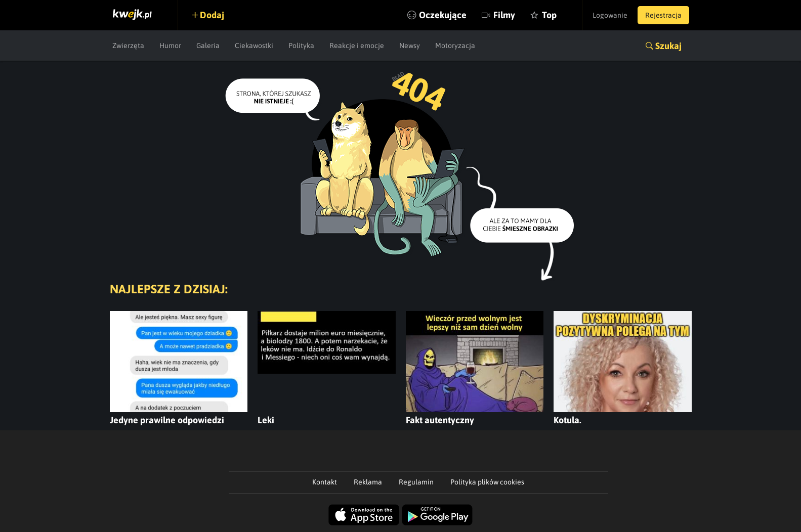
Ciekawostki (254, 46)
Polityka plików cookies (487, 482)
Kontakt (325, 482)
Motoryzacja (455, 46)
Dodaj (212, 15)
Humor (170, 46)
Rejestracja (663, 15)
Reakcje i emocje (357, 46)
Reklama (368, 482)
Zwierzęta (128, 46)
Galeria (208, 46)
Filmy (504, 15)
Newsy (410, 46)
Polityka (301, 46)
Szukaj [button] (668, 46)
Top (549, 15)
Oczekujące (443, 15)
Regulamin (416, 482)
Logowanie (610, 15)
